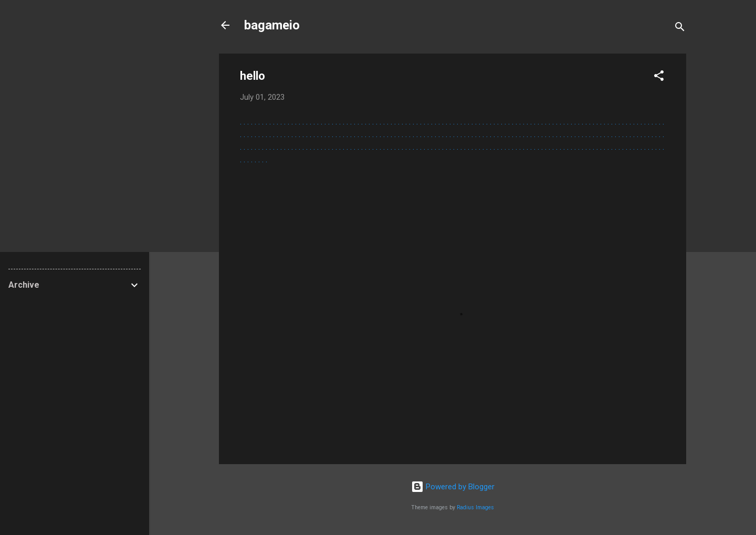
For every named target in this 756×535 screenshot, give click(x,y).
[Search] (680, 29)
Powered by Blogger (453, 487)
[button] (659, 77)
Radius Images (475, 507)
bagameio (272, 25)
